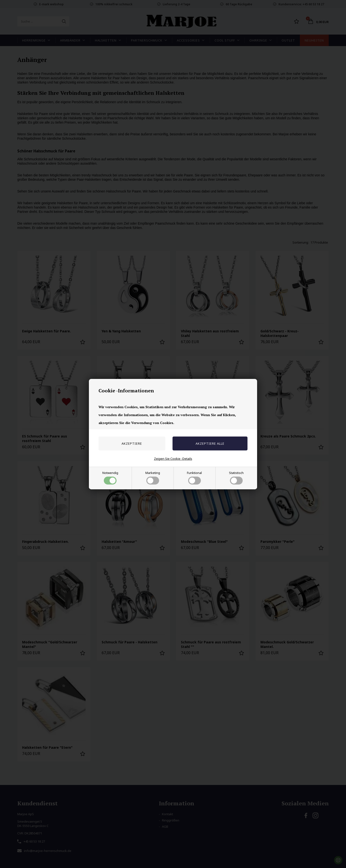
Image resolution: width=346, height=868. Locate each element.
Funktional (194, 478)
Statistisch (236, 478)
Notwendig (110, 478)
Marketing (153, 478)
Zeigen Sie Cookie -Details (173, 459)
